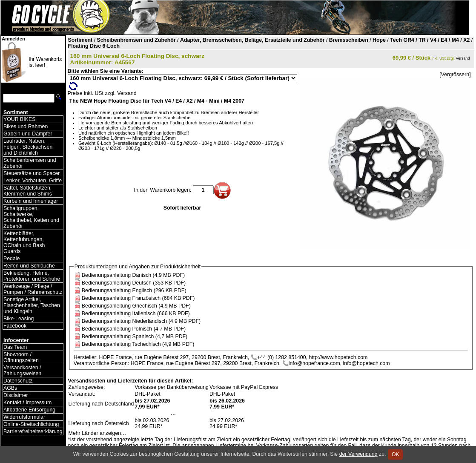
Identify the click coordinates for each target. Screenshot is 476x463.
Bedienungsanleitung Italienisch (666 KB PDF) (136, 313)
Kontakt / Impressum (27, 403)
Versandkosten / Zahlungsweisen (22, 371)
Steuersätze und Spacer (32, 173)
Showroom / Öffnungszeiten (21, 357)
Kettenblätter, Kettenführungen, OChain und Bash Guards (24, 242)
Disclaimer (16, 395)
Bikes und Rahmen (26, 127)
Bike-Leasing (19, 319)
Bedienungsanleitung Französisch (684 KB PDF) (138, 298)
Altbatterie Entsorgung (29, 410)
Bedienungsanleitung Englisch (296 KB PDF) (134, 290)
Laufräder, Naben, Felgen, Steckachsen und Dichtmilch (28, 147)
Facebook (15, 326)
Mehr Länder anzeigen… (97, 433)
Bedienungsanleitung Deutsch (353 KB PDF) (134, 283)
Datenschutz (18, 381)
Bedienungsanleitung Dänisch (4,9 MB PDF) (133, 275)
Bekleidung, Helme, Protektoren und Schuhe (32, 276)
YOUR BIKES (19, 119)
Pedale (11, 259)
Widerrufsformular (24, 417)
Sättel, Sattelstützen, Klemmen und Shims (28, 191)
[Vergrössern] (455, 75)
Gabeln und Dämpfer (28, 134)
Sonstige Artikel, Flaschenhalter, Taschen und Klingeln (32, 305)
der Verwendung (358, 454)
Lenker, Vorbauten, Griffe (33, 181)
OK (395, 454)
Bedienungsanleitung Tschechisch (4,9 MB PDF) (138, 344)
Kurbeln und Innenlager (31, 201)
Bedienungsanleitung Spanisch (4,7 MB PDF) (135, 336)
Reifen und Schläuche (29, 266)
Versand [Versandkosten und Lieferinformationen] (463, 58)
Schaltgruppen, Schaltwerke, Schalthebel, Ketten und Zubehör (31, 217)
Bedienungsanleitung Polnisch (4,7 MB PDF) (134, 329)
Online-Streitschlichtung (31, 424)
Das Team (15, 347)
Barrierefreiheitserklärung (33, 431)
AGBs (10, 388)
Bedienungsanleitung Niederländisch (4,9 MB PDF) (141, 321)
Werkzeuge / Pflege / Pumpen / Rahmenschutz (33, 289)
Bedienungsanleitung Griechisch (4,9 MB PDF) (136, 306)
